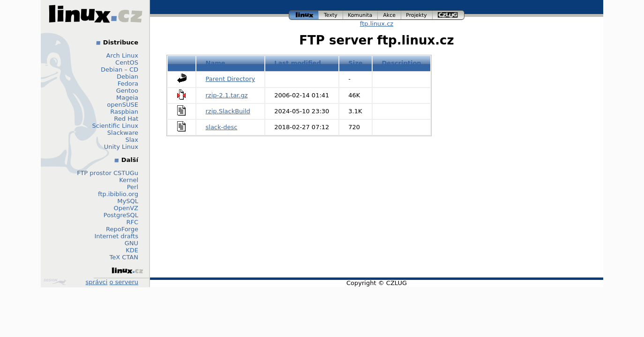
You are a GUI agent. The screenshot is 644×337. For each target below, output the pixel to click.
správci (97, 282)
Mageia (127, 98)
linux (304, 15)
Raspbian (124, 112)
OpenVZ (126, 208)
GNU (131, 243)
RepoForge (122, 229)
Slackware (123, 133)
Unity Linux (121, 147)
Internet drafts (116, 236)
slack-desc (222, 127)
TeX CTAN (124, 257)
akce (389, 15)
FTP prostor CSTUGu (108, 173)
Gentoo (127, 91)
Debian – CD (120, 70)
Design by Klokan (55, 282)
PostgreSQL (121, 215)
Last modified (298, 63)
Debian (127, 77)
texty (331, 15)
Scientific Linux (115, 126)
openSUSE (123, 105)
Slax (132, 140)
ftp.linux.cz (377, 24)
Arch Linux (123, 55)
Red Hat (126, 119)
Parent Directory (231, 79)
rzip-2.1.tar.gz (227, 95)
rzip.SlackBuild (228, 111)
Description (402, 63)
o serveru (124, 282)
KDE (132, 250)
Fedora (128, 84)
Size (355, 63)
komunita (360, 15)
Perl (133, 187)
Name (216, 63)
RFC (132, 222)
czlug (449, 15)
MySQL (128, 201)
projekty (417, 15)
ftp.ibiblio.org (118, 194)
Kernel (129, 180)
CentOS (127, 62)
